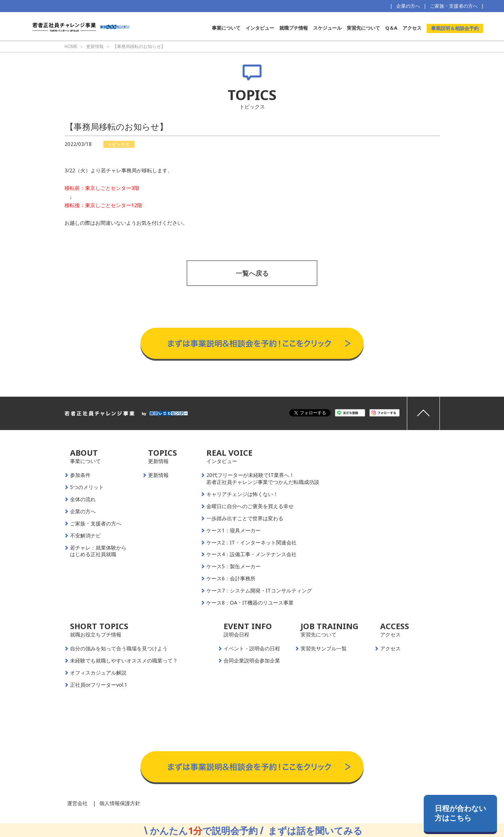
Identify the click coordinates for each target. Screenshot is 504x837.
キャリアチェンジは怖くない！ (242, 494)
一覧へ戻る (252, 273)
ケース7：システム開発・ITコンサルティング (259, 591)
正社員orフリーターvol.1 (99, 685)
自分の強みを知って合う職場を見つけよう (119, 649)
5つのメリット (87, 487)
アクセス (412, 28)
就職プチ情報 (294, 28)
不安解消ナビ (85, 536)
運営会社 (77, 803)
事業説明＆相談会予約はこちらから (252, 320)
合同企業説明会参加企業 (252, 661)
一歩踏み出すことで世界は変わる (245, 518)
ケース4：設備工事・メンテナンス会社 (251, 554)
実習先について (363, 28)
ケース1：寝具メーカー (233, 531)
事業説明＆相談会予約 (455, 28)
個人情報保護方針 (120, 803)
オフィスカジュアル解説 (98, 673)
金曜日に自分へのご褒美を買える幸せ (250, 506)
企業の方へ (408, 6)
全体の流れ (83, 499)
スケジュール (327, 28)
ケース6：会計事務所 (231, 579)
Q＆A (391, 28)
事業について (226, 28)
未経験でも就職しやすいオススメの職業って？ (124, 661)
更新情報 (158, 475)
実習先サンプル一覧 (324, 649)
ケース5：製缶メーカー (233, 566)
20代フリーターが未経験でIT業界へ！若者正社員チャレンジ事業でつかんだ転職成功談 (263, 479)
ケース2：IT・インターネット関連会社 (251, 543)
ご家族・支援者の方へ (454, 6)
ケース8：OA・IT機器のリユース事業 (250, 603)
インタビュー (260, 28)
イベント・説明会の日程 (252, 649)
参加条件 (80, 475)
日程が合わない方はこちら (460, 813)
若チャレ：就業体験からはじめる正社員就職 (98, 551)
